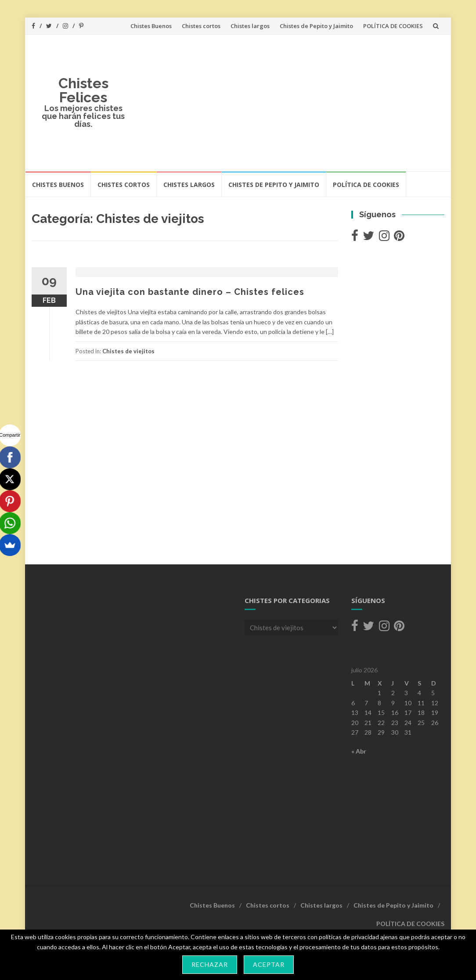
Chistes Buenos (151, 26)
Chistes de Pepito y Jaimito (316, 26)
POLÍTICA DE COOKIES (393, 26)
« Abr (359, 751)
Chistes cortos (201, 26)
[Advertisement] (290, 103)
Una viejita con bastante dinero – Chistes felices (190, 292)
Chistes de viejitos (128, 351)
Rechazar (210, 964)
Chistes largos (250, 26)
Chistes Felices (83, 90)
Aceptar (269, 964)
